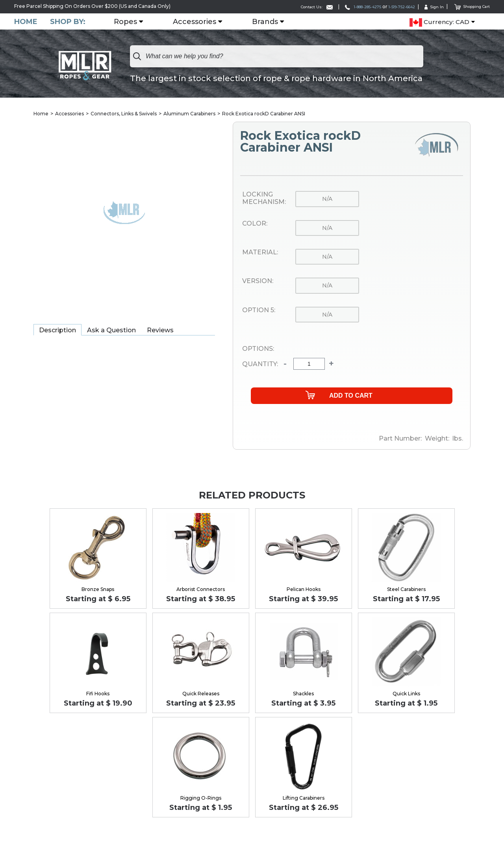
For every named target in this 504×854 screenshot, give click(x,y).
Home (26, 21)
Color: (255, 224)
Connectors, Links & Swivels (124, 114)
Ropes (129, 22)
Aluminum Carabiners (189, 114)
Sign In (425, 6)
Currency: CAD (439, 22)
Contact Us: (283, 6)
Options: (258, 349)
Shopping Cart (468, 6)
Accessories (198, 22)
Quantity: (260, 365)
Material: (260, 253)
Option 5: (259, 311)
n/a (327, 199)
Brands (268, 22)
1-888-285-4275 (338, 6)
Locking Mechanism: (264, 199)
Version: (258, 282)
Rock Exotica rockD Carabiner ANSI (264, 114)
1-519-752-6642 (387, 6)
